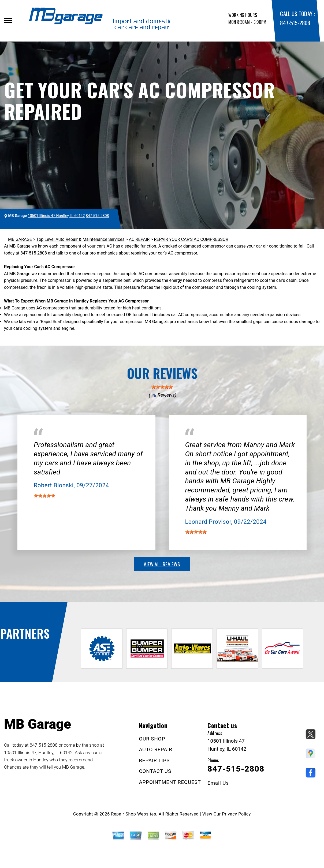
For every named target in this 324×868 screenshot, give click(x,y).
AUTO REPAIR (155, 749)
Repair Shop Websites (134, 814)
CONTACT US (155, 771)
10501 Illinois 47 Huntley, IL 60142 (56, 216)
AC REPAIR (139, 239)
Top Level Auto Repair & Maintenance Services (80, 239)
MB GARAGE (20, 239)
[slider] (162, 387)
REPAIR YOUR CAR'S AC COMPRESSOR (191, 239)
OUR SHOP (152, 739)
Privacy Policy (237, 814)
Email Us (218, 783)
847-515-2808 (295, 23)
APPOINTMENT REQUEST (170, 782)
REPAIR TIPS (154, 760)
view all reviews (162, 564)
